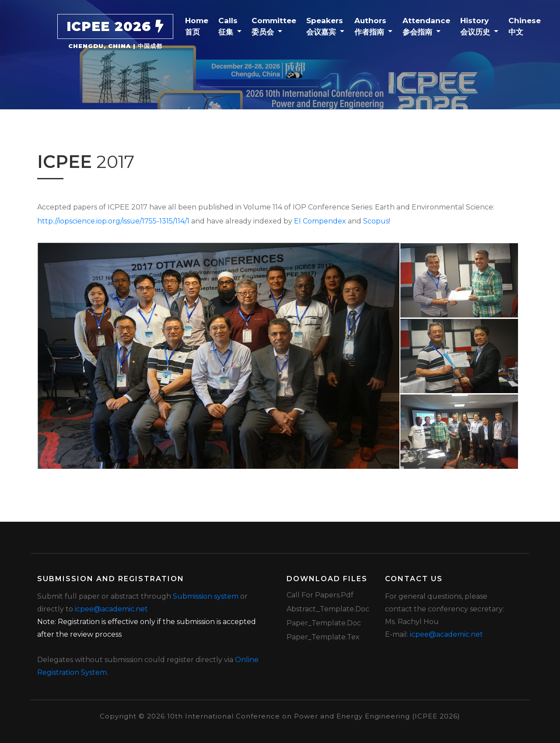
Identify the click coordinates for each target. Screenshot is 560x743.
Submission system (206, 596)
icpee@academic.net (111, 609)
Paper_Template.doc (324, 623)
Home (200, 26)
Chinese (527, 26)
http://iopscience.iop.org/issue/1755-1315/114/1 (113, 221)
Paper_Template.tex (323, 637)
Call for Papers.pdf (320, 595)
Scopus (376, 221)
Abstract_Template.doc (328, 609)
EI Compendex (320, 221)
